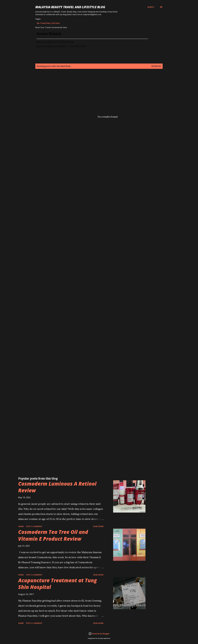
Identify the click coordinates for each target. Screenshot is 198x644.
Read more (98, 526)
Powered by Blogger (99, 634)
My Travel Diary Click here (48, 23)
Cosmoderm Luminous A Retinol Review (57, 487)
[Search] (151, 7)
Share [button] (21, 526)
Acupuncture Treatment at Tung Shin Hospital (58, 584)
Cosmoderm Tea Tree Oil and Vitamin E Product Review (53, 535)
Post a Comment (34, 526)
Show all (156, 66)
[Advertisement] (94, 93)
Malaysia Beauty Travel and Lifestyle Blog (70, 7)
